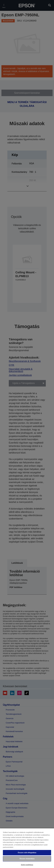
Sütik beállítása (27, 865)
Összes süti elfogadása (27, 853)
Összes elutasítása (27, 859)
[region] (27, 848)
